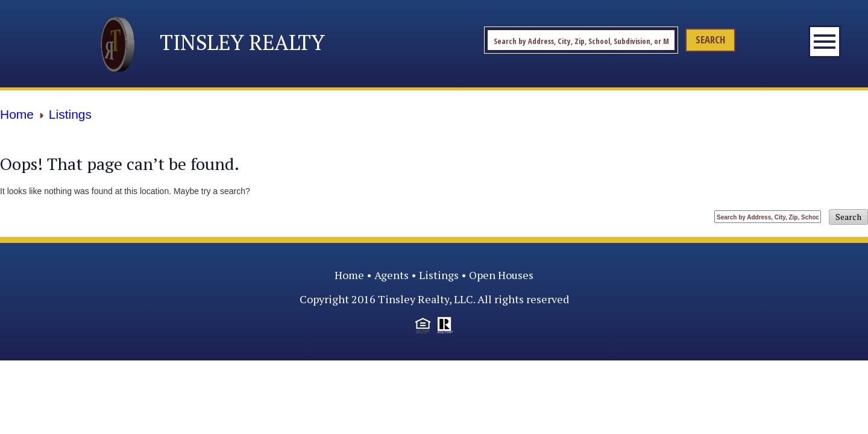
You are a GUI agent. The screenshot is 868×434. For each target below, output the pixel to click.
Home (349, 275)
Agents (392, 275)
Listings (439, 275)
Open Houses (501, 275)
